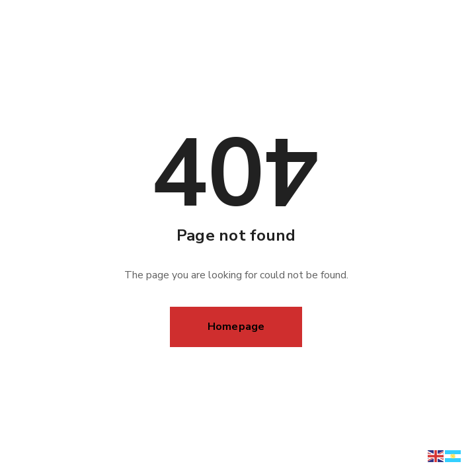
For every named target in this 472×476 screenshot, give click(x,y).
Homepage (236, 327)
